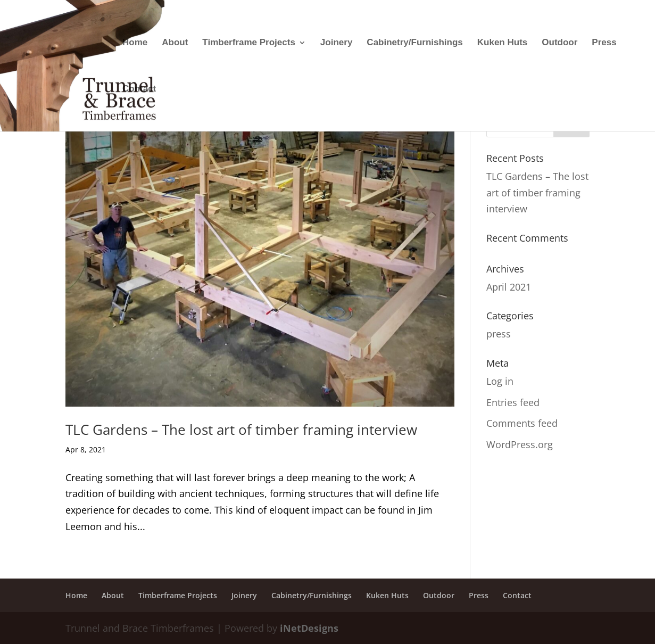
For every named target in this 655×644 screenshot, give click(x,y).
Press (604, 43)
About (175, 43)
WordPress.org (520, 444)
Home (135, 43)
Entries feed (513, 402)
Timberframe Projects (248, 43)
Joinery (336, 43)
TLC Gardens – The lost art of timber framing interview (241, 430)
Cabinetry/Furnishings (414, 43)
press (499, 334)
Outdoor (559, 43)
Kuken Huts (502, 43)
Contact (139, 89)
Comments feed (522, 423)
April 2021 (509, 287)
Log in (500, 381)
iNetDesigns (309, 628)
